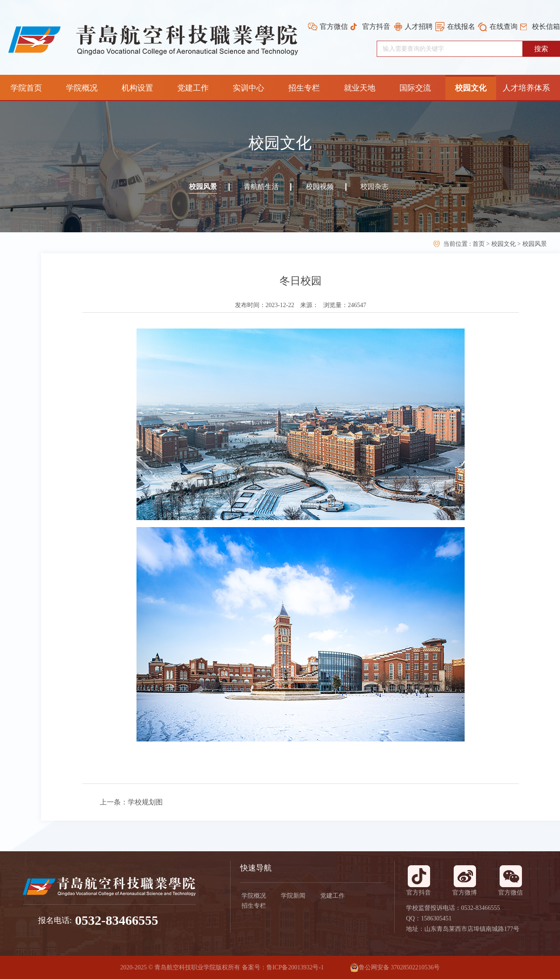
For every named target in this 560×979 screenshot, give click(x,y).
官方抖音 (376, 26)
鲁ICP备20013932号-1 (295, 967)
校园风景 (203, 187)
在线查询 (504, 26)
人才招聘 (419, 26)
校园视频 (320, 187)
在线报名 (461, 26)
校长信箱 (546, 26)
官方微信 (334, 26)
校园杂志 (374, 187)
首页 (479, 244)
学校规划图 (145, 802)
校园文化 (504, 244)
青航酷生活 (261, 187)
